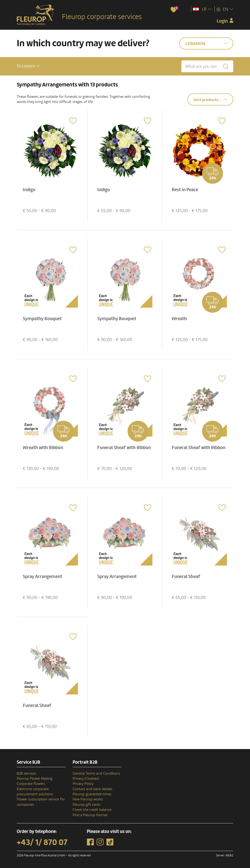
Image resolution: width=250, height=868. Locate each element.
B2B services (26, 773)
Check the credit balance (92, 810)
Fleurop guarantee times (92, 794)
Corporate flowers (31, 784)
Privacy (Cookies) (86, 779)
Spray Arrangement (42, 577)
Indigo (29, 190)
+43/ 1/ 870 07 (42, 842)
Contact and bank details (93, 789)
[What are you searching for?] (207, 66)
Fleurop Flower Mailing (35, 779)
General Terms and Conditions (96, 773)
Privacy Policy (83, 784)
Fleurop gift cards (86, 805)
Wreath (179, 319)
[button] (28, 66)
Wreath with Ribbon (43, 448)
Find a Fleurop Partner (90, 815)
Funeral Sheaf (186, 577)
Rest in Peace (185, 190)
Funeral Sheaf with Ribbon (124, 448)
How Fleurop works (88, 799)
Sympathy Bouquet (42, 319)
